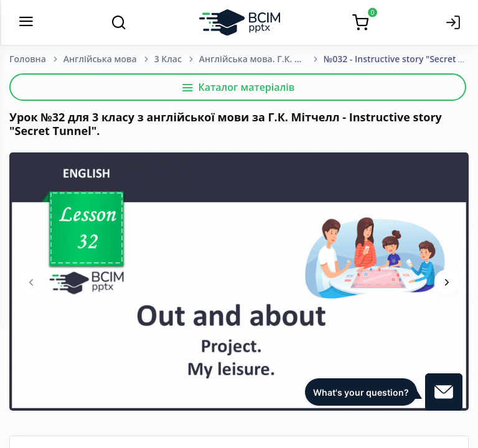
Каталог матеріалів (238, 87)
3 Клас (168, 59)
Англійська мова (100, 59)
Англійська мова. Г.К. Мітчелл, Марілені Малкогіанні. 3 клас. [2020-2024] (261, 59)
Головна (28, 59)
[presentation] (31, 282)
